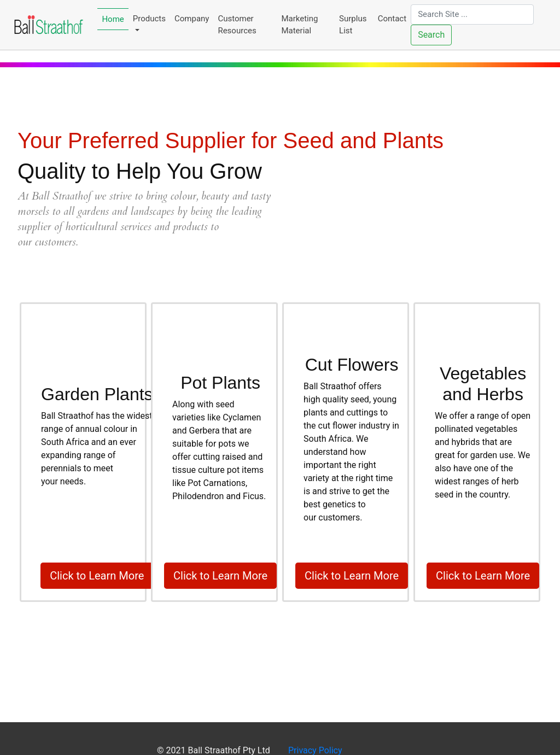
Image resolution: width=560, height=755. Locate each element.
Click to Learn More (97, 576)
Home (113, 19)
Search (431, 35)
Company (192, 19)
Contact (392, 19)
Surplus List (353, 25)
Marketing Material (299, 25)
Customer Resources (237, 25)
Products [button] (149, 19)
